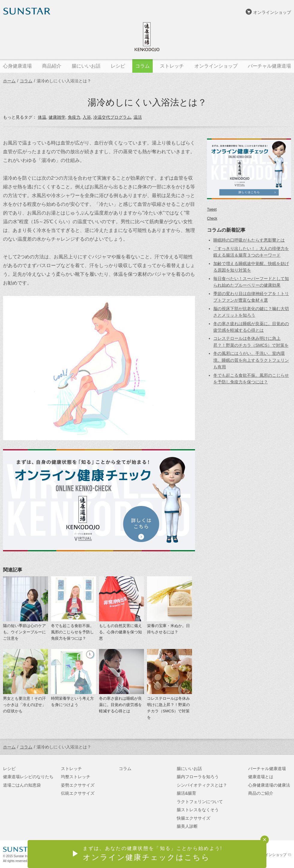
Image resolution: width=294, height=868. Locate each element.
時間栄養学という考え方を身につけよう (72, 702)
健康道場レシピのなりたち (28, 777)
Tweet (212, 209)
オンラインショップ (272, 12)
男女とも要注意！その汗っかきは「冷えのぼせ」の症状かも (24, 705)
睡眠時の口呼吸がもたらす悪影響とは (249, 240)
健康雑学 (57, 117)
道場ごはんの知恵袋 (22, 785)
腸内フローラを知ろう (198, 777)
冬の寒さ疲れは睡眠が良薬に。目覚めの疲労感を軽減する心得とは (120, 705)
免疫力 (74, 117)
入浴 (87, 117)
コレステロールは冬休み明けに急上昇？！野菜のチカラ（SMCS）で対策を (168, 708)
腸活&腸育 (186, 793)
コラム (26, 81)
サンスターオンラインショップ (261, 855)
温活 (138, 117)
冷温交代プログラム (112, 117)
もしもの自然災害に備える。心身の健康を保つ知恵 (120, 632)
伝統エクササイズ (78, 793)
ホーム (9, 81)
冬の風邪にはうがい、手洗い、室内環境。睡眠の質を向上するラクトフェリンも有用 (251, 360)
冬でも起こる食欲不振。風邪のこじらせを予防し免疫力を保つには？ (72, 632)
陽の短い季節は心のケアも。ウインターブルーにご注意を (24, 632)
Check (212, 218)
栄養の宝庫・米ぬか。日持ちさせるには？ (168, 629)
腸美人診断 (187, 826)
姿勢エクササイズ (78, 785)
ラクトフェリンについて (200, 802)
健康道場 (147, 37)
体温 (42, 117)
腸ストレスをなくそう (198, 810)
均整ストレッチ (76, 777)
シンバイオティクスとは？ (202, 785)
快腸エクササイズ (193, 818)
